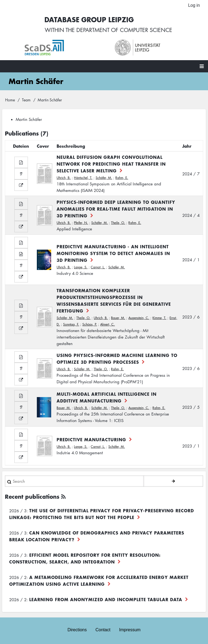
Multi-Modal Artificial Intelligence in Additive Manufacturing (107, 397)
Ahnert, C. (108, 324)
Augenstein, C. (139, 318)
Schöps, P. (90, 324)
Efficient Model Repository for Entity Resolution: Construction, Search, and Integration (85, 558)
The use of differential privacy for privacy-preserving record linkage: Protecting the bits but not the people (102, 514)
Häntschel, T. (83, 178)
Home (10, 99)
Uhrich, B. (64, 178)
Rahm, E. (122, 178)
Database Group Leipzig (89, 19)
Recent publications (32, 496)
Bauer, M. (118, 318)
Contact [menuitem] (103, 630)
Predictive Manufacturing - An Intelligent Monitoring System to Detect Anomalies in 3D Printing (113, 253)
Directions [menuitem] (77, 630)
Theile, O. (118, 222)
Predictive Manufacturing (91, 439)
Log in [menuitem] (194, 5)
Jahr (187, 146)
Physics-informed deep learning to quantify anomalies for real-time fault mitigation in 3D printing (116, 208)
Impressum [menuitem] (130, 630)
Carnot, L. (98, 267)
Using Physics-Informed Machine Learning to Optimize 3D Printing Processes (117, 358)
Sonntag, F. (71, 324)
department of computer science (124, 30)
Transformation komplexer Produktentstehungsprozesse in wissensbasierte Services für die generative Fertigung (114, 300)
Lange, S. (81, 267)
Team (26, 99)
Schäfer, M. (104, 178)
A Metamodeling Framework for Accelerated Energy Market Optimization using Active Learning (99, 580)
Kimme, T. (159, 318)
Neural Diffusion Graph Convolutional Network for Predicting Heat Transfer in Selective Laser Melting (111, 164)
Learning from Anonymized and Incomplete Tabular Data (106, 599)
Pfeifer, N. (81, 222)
